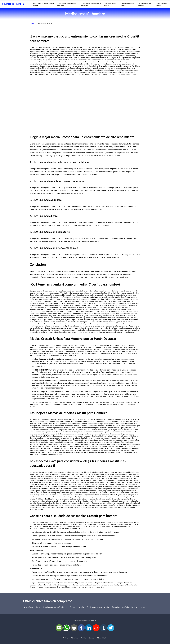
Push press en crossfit (161, 4)
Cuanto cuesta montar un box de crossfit (42, 4)
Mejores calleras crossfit (127, 4)
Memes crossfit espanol (145, 4)
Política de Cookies (88, 638)
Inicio (32, 23)
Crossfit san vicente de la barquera (91, 4)
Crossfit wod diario (32, 607)
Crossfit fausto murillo (110, 4)
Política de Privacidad (70, 638)
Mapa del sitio (102, 638)
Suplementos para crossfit (98, 607)
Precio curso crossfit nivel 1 (55, 607)
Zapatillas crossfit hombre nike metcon (128, 607)
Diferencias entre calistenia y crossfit (68, 4)
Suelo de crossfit (77, 607)
